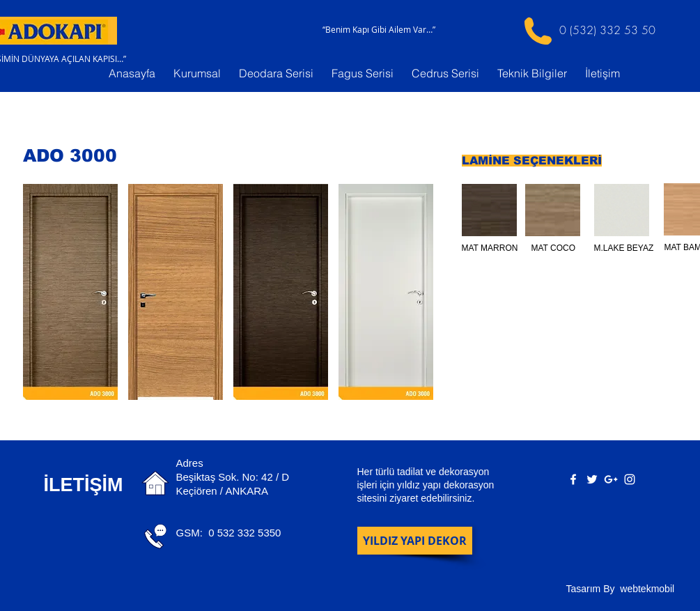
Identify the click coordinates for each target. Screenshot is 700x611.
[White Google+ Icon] (611, 479)
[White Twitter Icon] (592, 479)
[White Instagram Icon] (630, 479)
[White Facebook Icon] (573, 479)
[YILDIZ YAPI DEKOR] (415, 541)
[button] (70, 292)
